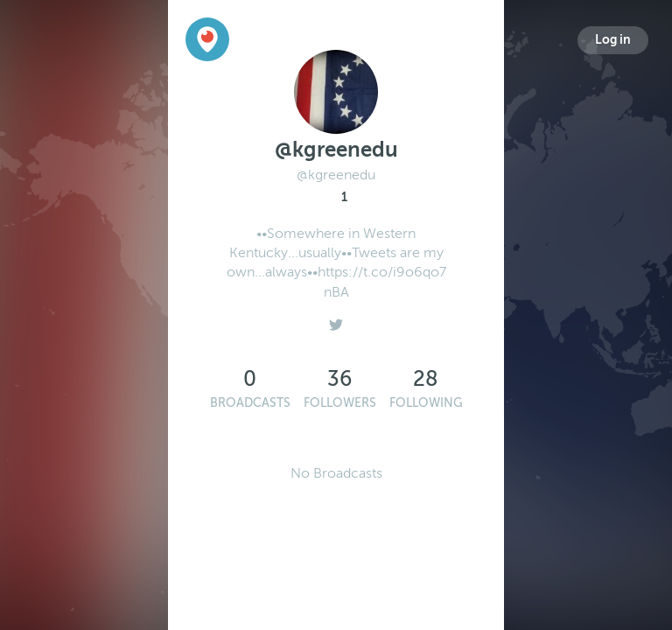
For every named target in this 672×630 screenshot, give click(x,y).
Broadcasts (250, 403)
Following (426, 403)
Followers (340, 403)
